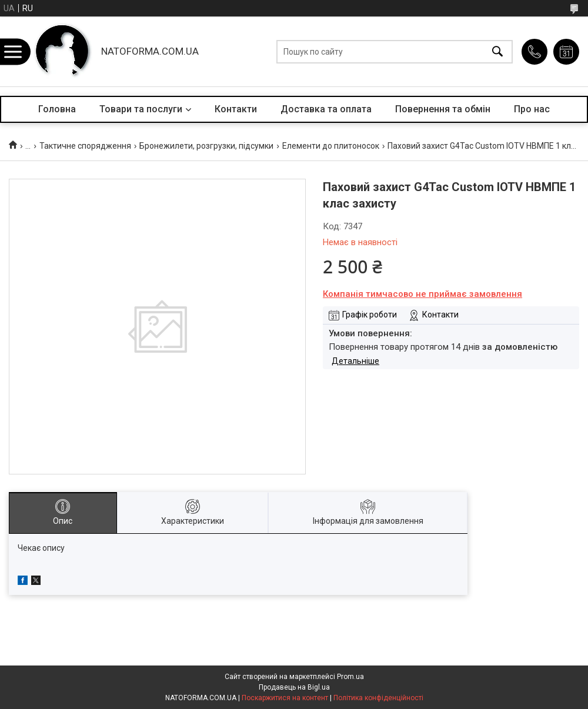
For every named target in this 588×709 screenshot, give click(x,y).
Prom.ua (350, 677)
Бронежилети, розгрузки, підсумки (206, 146)
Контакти (236, 109)
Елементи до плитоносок (331, 146)
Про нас (532, 109)
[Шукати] (497, 51)
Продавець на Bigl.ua (294, 687)
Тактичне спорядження (85, 146)
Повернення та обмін (443, 109)
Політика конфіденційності (378, 698)
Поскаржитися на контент (285, 698)
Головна (57, 109)
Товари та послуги (141, 109)
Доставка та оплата (326, 109)
